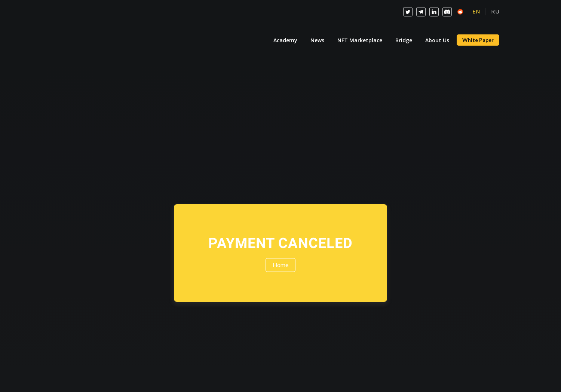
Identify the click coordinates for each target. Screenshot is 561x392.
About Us (437, 40)
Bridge (404, 40)
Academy (285, 40)
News (317, 40)
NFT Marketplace (360, 40)
